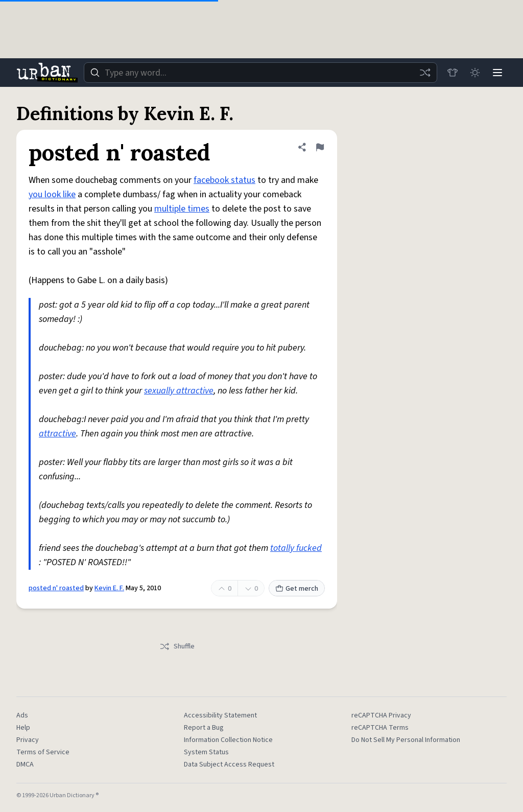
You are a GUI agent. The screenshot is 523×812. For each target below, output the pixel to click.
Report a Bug (204, 728)
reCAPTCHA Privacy (381, 715)
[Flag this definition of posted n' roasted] (320, 147)
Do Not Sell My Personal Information (406, 740)
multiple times (182, 209)
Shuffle (177, 646)
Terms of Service (43, 752)
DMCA (25, 764)
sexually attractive (179, 391)
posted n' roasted (56, 588)
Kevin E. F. (109, 588)
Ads (22, 715)
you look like (52, 194)
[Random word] (425, 73)
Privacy (28, 740)
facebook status (224, 180)
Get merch (297, 589)
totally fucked (296, 548)
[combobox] (260, 73)
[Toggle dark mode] (475, 73)
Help (23, 728)
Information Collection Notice (228, 740)
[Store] (453, 73)
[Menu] (497, 73)
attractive (57, 434)
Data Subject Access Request (229, 764)
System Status (206, 752)
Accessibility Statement (220, 715)
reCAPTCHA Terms (380, 728)
